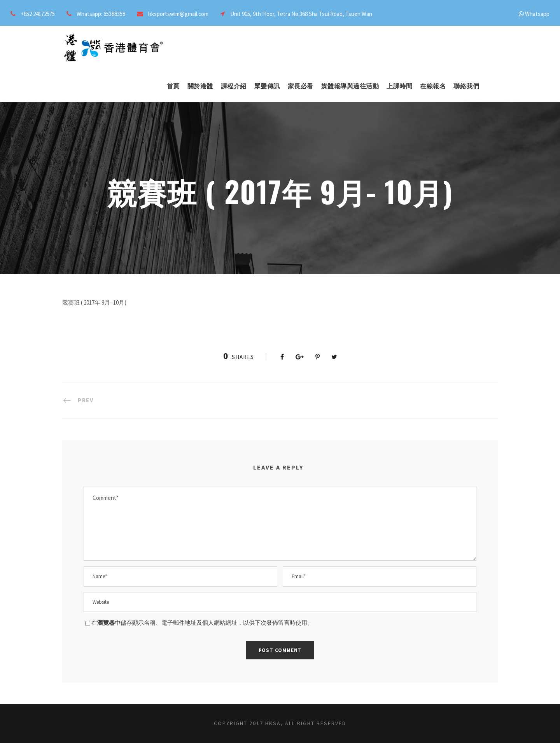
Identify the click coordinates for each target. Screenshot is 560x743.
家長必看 (301, 86)
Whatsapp (537, 14)
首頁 (173, 86)
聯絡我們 (466, 86)
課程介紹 (234, 86)
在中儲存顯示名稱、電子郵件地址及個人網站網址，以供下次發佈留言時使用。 (202, 623)
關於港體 (200, 86)
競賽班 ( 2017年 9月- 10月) (94, 302)
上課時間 (399, 86)
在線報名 (433, 86)
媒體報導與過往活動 (350, 86)
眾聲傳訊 (267, 86)
